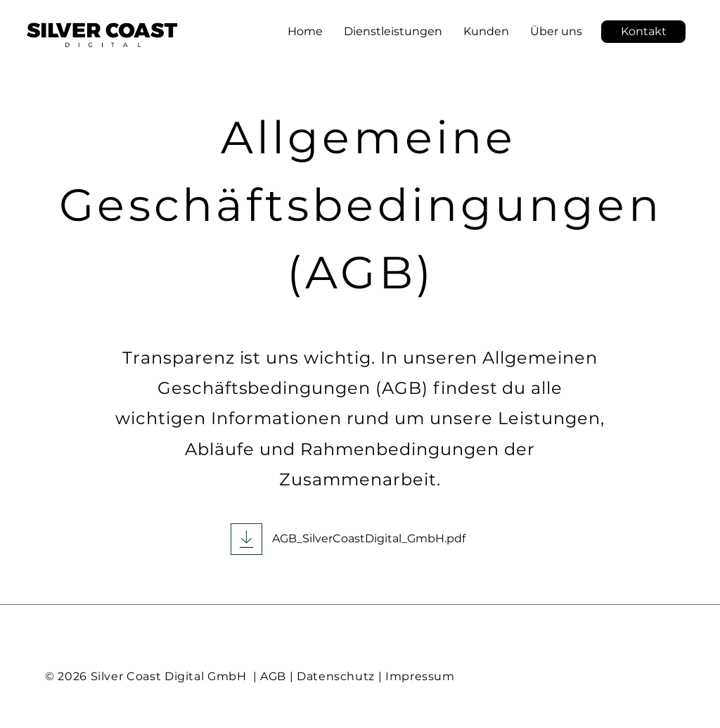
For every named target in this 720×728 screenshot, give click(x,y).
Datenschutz (336, 676)
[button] (643, 32)
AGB (273, 676)
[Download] (246, 539)
